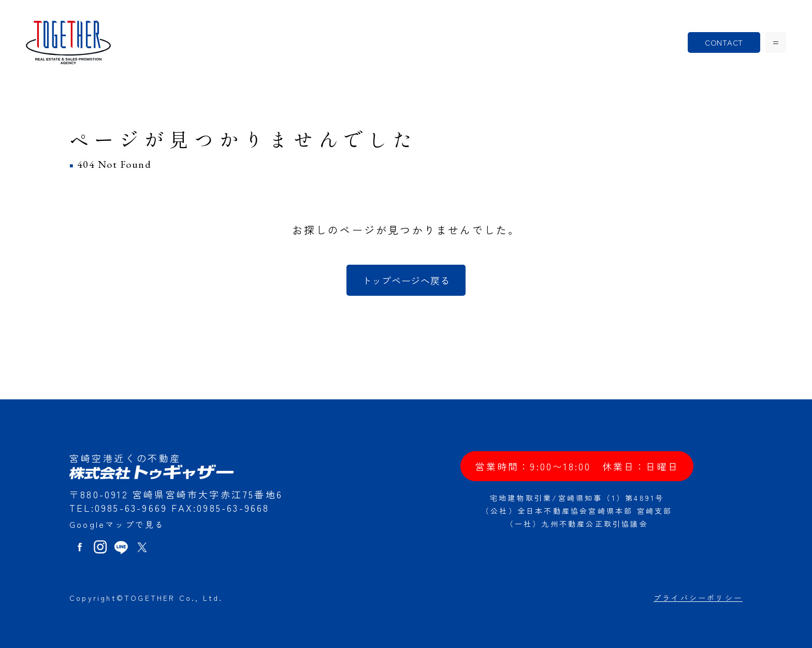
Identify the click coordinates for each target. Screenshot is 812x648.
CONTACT (724, 42)
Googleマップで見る (117, 524)
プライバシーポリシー (698, 598)
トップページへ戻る (406, 280)
